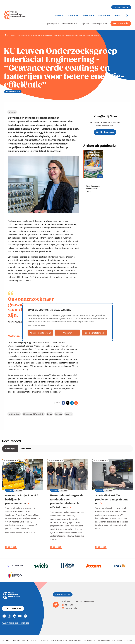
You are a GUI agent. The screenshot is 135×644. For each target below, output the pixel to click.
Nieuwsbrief (16, 640)
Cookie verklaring (89, 640)
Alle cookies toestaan (40, 333)
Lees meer (11, 547)
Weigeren (67, 333)
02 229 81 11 (69, 605)
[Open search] (128, 16)
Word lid (34, 640)
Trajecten (85, 23)
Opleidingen (51, 23)
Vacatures (73, 16)
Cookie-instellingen (94, 333)
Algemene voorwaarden (59, 640)
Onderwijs (69, 414)
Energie (49, 414)
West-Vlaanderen (14, 414)
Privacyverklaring (75, 640)
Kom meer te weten (37, 325)
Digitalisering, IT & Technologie (33, 414)
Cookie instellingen (103, 640)
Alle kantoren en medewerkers (16, 623)
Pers (8, 640)
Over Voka (89, 16)
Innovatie (59, 414)
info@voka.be (70, 608)
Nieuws (59, 16)
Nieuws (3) (10, 449)
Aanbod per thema (100, 23)
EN (3, 640)
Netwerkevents (69, 23)
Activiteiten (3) (28, 449)
